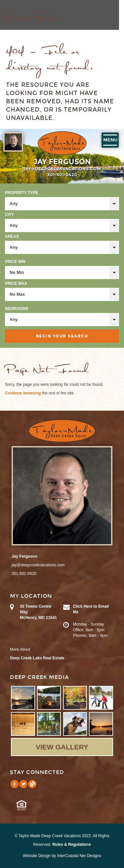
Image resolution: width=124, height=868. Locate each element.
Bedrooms (17, 309)
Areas (12, 236)
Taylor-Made (62, 431)
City (9, 215)
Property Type (21, 193)
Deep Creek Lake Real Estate (37, 658)
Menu (110, 140)
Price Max (16, 283)
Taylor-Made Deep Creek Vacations (62, 143)
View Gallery (62, 747)
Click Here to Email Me (91, 609)
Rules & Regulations (72, 844)
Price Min (15, 262)
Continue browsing (23, 393)
